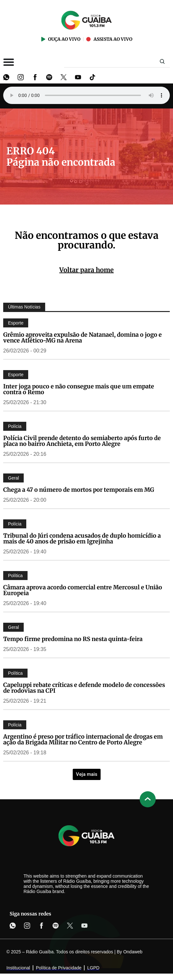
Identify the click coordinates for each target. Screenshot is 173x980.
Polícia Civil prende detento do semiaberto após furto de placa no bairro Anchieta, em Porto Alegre (82, 441)
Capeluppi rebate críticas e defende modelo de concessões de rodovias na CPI (84, 688)
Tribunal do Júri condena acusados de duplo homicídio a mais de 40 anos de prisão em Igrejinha (82, 538)
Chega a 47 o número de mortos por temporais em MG (79, 490)
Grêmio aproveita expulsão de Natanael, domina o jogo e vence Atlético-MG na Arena (82, 338)
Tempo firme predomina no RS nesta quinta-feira (73, 639)
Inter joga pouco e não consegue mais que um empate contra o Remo (79, 389)
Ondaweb (133, 952)
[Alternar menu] (9, 62)
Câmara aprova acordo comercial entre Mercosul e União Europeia (83, 590)
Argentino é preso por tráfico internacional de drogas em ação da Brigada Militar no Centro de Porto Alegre (83, 739)
